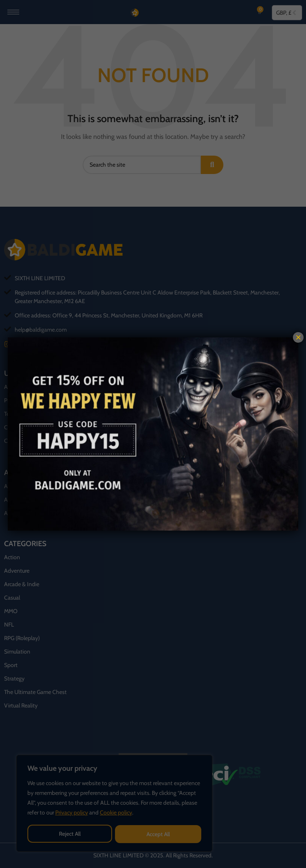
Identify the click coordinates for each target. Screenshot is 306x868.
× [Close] (298, 337)
